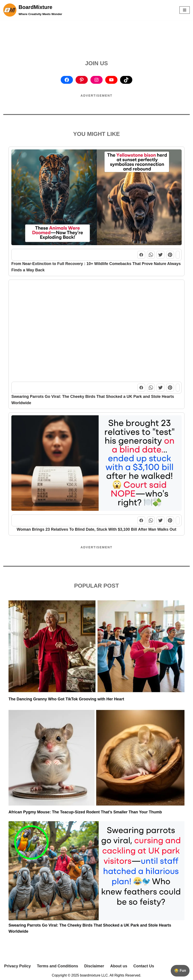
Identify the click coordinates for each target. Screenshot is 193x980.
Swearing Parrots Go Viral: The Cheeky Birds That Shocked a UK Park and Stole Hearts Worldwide (93, 400)
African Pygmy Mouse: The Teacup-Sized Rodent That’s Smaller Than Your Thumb (85, 812)
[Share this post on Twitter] (160, 255)
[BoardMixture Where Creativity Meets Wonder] (33, 10)
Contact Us (144, 966)
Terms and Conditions (58, 966)
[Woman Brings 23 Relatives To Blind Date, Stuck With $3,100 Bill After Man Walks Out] (96, 464)
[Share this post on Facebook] (141, 255)
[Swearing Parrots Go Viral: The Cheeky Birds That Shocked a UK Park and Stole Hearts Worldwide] (96, 331)
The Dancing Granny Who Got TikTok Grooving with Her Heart (66, 699)
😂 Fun (180, 971)
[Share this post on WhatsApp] (151, 255)
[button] (185, 10)
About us (119, 966)
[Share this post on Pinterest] (170, 255)
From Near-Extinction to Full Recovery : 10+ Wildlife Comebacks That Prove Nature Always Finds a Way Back (96, 267)
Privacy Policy (17, 966)
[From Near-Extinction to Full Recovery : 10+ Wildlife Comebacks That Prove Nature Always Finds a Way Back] (96, 198)
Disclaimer (94, 966)
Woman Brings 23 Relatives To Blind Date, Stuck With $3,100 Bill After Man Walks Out (97, 529)
